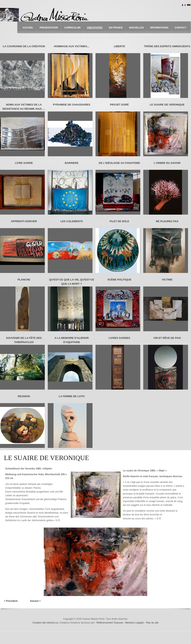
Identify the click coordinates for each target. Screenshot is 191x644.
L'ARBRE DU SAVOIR (167, 163)
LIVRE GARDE (24, 163)
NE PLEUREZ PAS (167, 221)
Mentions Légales (135, 623)
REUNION (24, 396)
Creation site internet (44, 623)
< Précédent (11, 601)
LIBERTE (119, 46)
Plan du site (152, 623)
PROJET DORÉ (119, 105)
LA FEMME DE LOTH (72, 396)
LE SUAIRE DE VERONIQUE (167, 105)
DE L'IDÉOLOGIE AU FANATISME (119, 163)
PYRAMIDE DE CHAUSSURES (72, 105)
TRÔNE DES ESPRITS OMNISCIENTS (167, 46)
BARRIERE (72, 163)
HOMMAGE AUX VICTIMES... (72, 46)
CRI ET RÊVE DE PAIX (167, 338)
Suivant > (35, 601)
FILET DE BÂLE (119, 221)
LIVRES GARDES (119, 338)
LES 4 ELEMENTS (72, 221)
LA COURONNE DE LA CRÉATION (24, 46)
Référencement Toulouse (110, 623)
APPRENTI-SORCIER (24, 221)
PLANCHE (24, 280)
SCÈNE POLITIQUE (119, 280)
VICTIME (167, 280)
